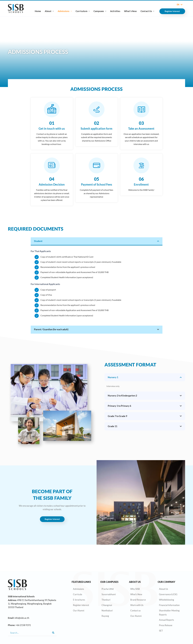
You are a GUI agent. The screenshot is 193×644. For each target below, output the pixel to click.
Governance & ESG (168, 594)
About (49, 11)
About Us (163, 589)
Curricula (78, 594)
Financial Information (169, 605)
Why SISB (135, 589)
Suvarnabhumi (109, 594)
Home (38, 11)
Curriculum (83, 11)
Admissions (65, 11)
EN (180, 5)
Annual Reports (166, 620)
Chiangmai (107, 605)
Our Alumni (79, 611)
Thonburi (106, 600)
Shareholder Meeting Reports (169, 613)
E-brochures (79, 600)
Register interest (81, 605)
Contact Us (147, 11)
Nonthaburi (107, 611)
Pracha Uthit (108, 589)
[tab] (97, 243)
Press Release (166, 625)
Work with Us (137, 605)
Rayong (105, 616)
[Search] (53, 633)
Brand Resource (138, 600)
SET (161, 631)
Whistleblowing (167, 600)
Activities (115, 11)
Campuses (100, 11)
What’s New (130, 11)
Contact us (135, 611)
